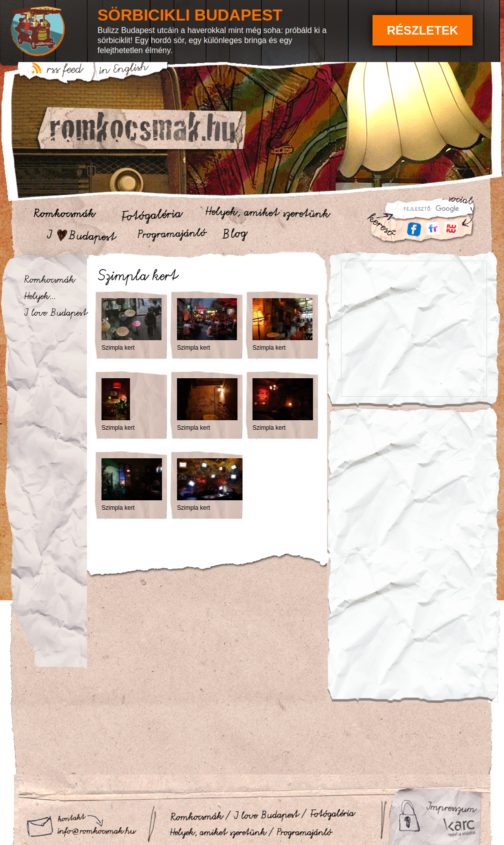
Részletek (423, 30)
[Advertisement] (414, 477)
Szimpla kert (118, 348)
